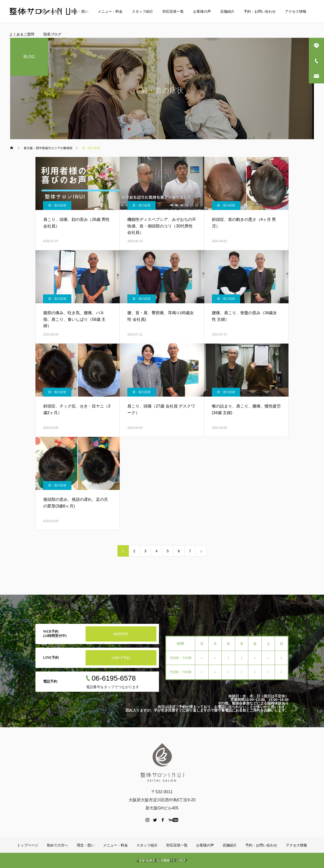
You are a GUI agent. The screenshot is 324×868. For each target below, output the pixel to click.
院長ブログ (52, 34)
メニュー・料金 (110, 11)
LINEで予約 (121, 658)
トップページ (20, 11)
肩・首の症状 (57, 205)
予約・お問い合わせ (260, 11)
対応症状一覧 (173, 11)
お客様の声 (202, 11)
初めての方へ (51, 11)
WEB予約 (121, 634)
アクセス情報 (296, 11)
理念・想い (79, 11)
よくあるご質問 (22, 34)
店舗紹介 (227, 11)
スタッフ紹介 (143, 11)
